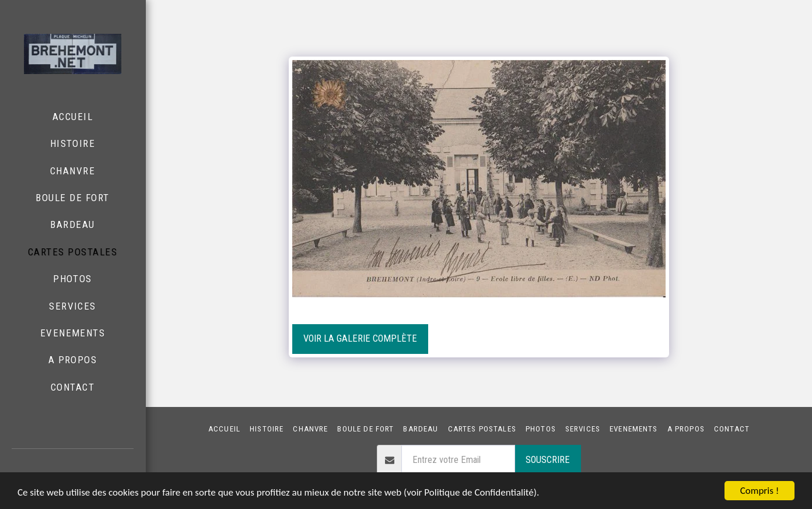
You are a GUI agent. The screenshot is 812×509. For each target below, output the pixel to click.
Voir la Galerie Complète (360, 338)
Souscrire (548, 460)
